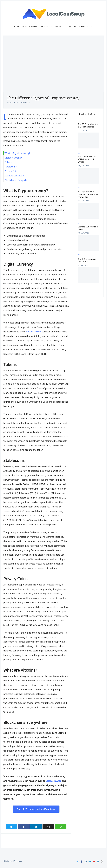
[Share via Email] (48, 826)
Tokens (8, 162)
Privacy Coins (11, 171)
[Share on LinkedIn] (36, 826)
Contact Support (65, 27)
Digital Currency (13, 158)
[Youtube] (94, 861)
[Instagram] (86, 861)
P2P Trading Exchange (37, 27)
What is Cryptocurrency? (17, 153)
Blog (17, 27)
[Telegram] (90, 861)
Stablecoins (11, 167)
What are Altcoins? (14, 176)
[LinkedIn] (98, 861)
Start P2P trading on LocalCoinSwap (36, 809)
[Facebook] (82, 861)
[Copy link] (61, 826)
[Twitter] (78, 861)
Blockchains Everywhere (17, 180)
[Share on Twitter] (11, 826)
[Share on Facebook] (24, 826)
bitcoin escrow (34, 332)
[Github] (102, 861)
